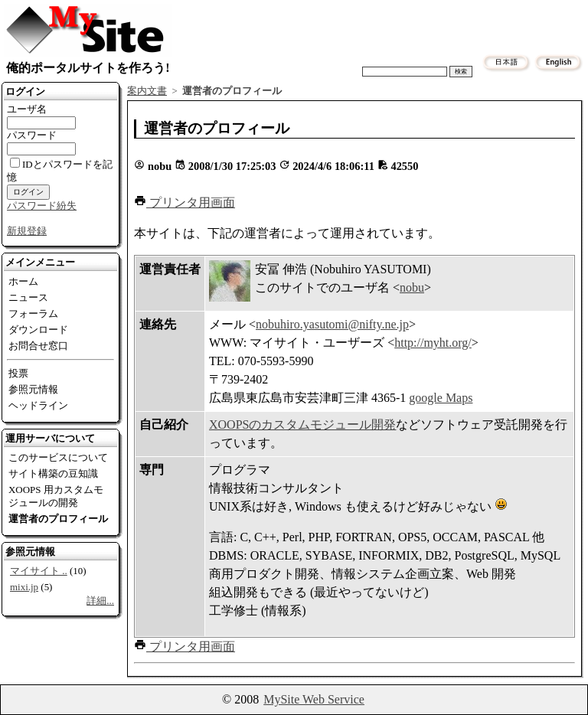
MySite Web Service (314, 699)
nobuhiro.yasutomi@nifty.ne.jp (332, 324)
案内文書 (147, 91)
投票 (18, 373)
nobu (412, 287)
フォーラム (33, 313)
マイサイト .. (39, 571)
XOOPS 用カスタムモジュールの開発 (56, 496)
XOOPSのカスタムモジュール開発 (302, 424)
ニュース (28, 297)
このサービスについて (58, 457)
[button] (185, 202)
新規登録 (27, 231)
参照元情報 (33, 389)
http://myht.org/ (433, 343)
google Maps (441, 398)
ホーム (23, 281)
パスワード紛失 (42, 206)
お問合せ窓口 (38, 346)
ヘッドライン (38, 405)
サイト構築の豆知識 (53, 473)
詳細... (100, 601)
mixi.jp (24, 587)
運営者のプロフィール (58, 519)
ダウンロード (38, 330)
